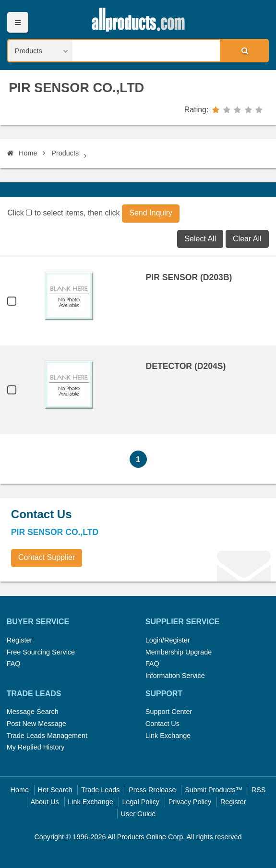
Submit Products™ (214, 790)
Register (20, 640)
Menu (18, 22)
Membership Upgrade (179, 652)
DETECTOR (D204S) (186, 366)
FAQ (14, 664)
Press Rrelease (152, 790)
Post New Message (36, 724)
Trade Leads (100, 790)
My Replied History (36, 747)
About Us (45, 802)
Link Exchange (168, 736)
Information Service (175, 676)
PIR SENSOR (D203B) (189, 277)
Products (65, 153)
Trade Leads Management (47, 736)
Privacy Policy (190, 802)
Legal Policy (141, 802)
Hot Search (55, 790)
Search (244, 50)
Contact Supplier (47, 557)
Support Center (169, 712)
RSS (259, 790)
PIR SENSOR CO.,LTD (76, 88)
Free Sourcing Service (41, 652)
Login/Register (168, 640)
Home (22, 153)
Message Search (33, 712)
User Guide (138, 814)
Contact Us (162, 724)
